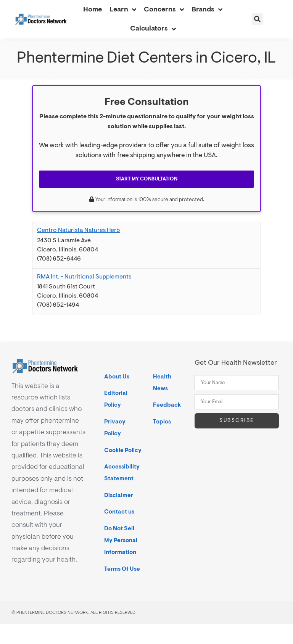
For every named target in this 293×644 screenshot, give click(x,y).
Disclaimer (119, 495)
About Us (117, 377)
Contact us (119, 512)
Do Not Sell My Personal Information (121, 541)
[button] (258, 19)
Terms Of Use (122, 569)
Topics (162, 422)
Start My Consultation (147, 179)
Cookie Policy (123, 450)
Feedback (167, 405)
